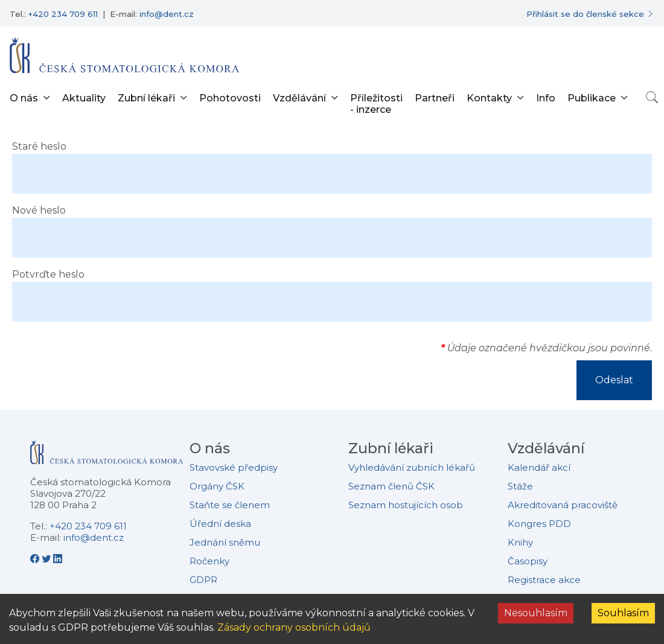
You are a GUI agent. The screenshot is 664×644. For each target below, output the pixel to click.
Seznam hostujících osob (406, 505)
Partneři (435, 98)
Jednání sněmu (225, 542)
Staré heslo (39, 146)
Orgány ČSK (217, 486)
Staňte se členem (230, 505)
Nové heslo (39, 210)
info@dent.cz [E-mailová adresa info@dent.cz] (167, 14)
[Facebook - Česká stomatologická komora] (36, 559)
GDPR (203, 580)
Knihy (520, 542)
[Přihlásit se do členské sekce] (590, 14)
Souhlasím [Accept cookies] (623, 613)
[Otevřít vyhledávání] (652, 97)
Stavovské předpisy (234, 467)
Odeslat (614, 380)
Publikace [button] (592, 98)
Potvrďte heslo (48, 274)
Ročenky (209, 561)
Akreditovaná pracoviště (563, 505)
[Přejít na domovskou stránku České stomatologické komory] (107, 457)
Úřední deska (220, 524)
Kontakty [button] (489, 98)
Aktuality (84, 98)
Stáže (520, 486)
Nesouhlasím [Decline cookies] (536, 613)
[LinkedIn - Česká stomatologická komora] (58, 559)
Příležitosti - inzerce (376, 104)
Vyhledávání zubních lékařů (412, 467)
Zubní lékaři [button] (146, 98)
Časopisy (528, 561)
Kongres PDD (539, 524)
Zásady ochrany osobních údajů (294, 627)
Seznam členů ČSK (391, 486)
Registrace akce (544, 580)
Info (546, 98)
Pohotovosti (230, 98)
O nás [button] (24, 98)
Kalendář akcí (539, 467)
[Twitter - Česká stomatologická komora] (47, 559)
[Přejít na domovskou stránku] (124, 55)
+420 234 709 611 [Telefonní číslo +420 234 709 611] (63, 14)
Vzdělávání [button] (299, 98)
